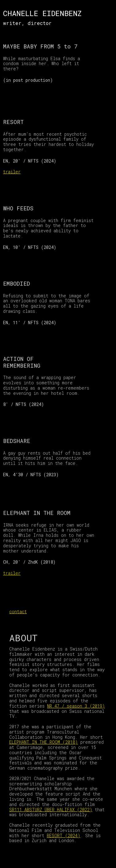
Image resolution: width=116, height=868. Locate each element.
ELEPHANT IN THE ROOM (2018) (44, 742)
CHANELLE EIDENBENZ (42, 13)
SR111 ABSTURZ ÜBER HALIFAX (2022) (51, 810)
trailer (12, 172)
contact (18, 612)
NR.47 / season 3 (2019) (76, 706)
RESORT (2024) (64, 835)
